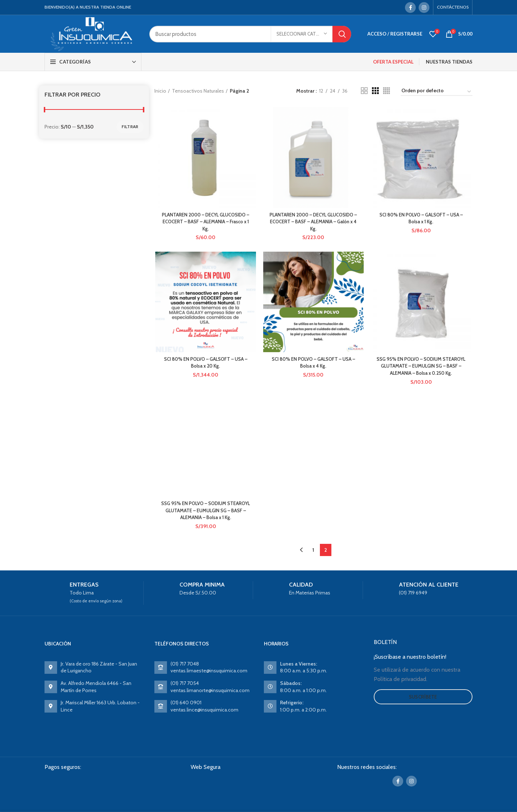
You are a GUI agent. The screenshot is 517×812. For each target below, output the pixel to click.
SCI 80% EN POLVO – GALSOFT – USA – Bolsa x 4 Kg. (313, 364)
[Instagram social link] (424, 8)
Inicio (160, 91)
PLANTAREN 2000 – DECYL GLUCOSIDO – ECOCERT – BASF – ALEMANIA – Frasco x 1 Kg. (205, 222)
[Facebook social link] (410, 8)
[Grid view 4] (386, 91)
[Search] (250, 34)
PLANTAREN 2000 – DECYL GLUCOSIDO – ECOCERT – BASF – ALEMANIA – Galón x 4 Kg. (313, 222)
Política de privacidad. (400, 681)
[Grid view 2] (364, 91)
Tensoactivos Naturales (198, 91)
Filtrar (130, 127)
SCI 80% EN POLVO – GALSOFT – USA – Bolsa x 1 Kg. (422, 219)
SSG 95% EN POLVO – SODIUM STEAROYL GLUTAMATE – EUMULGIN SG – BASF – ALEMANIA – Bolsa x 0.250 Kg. (422, 367)
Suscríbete (423, 699)
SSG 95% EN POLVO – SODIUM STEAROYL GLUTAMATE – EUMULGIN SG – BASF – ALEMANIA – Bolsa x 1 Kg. (205, 512)
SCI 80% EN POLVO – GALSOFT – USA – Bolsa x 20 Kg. (205, 364)
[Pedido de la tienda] (437, 92)
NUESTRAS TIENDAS (449, 62)
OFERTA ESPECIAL (393, 62)
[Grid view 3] (375, 91)
